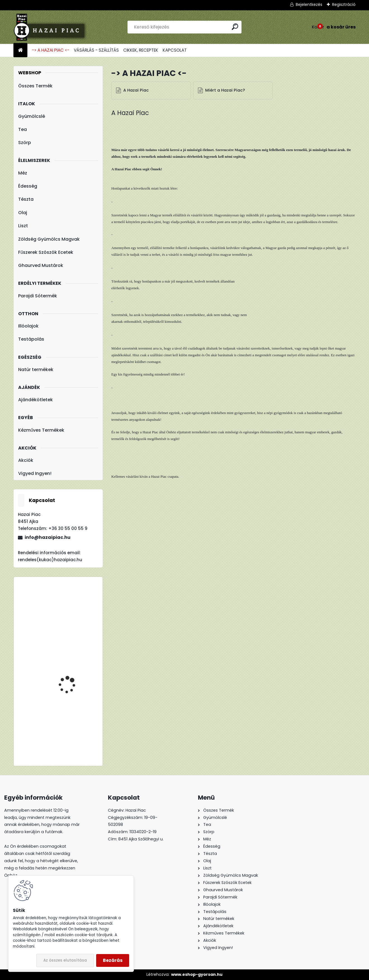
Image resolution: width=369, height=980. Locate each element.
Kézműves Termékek (41, 430)
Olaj (23, 213)
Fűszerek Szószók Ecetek (46, 252)
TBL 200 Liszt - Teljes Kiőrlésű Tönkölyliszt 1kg (74, 606)
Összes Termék (35, 86)
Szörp (25, 143)
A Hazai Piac (136, 90)
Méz (23, 173)
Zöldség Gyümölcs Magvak (49, 239)
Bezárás (113, 960)
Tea (23, 129)
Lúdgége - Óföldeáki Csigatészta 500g (70, 724)
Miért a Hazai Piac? (225, 90)
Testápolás (31, 339)
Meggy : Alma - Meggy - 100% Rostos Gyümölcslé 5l (75, 682)
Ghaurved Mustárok (41, 265)
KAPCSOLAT (175, 50)
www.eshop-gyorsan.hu (197, 974)
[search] (235, 27)
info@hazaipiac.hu (48, 537)
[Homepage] (20, 50)
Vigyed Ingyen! (35, 473)
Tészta (26, 199)
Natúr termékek (36, 370)
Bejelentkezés (309, 4)
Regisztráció (344, 4)
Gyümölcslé (32, 116)
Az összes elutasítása (65, 960)
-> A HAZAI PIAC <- (51, 50)
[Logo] (52, 27)
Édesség (28, 186)
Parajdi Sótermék (38, 296)
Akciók (26, 460)
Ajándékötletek (36, 400)
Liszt (23, 226)
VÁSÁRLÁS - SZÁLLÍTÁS (96, 50)
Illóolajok (28, 326)
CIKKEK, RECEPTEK (141, 50)
